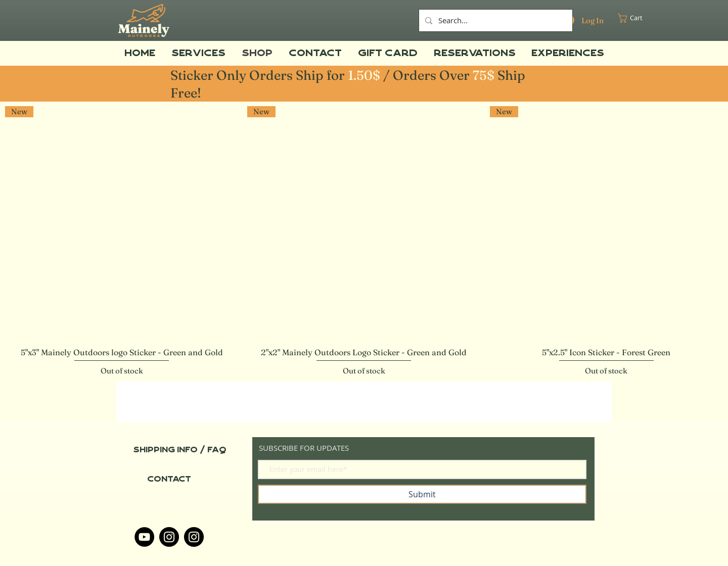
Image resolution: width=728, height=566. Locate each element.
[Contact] (169, 479)
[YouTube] (144, 537)
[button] (635, 18)
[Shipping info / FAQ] (180, 450)
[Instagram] (169, 537)
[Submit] (422, 494)
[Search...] (495, 20)
